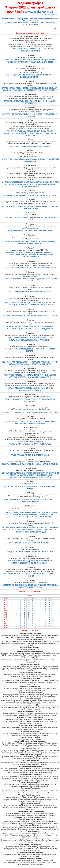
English (43, 15)
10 (49, 599)
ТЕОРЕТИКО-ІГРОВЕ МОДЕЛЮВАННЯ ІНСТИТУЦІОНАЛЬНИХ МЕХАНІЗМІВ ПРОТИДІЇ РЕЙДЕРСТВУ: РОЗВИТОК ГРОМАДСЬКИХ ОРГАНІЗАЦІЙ (30, 133)
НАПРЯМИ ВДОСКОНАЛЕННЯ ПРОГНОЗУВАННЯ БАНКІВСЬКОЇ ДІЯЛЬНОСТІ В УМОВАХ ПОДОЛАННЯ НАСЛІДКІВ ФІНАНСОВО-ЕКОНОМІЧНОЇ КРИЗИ (30, 255)
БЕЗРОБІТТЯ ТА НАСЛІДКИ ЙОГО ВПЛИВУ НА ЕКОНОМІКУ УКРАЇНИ (30, 268)
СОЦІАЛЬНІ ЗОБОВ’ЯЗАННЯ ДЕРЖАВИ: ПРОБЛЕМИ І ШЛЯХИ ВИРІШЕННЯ (30, 464)
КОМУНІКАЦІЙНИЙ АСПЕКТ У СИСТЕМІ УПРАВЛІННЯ (30, 543)
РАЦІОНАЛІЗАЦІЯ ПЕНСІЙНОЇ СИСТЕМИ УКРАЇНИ (30, 455)
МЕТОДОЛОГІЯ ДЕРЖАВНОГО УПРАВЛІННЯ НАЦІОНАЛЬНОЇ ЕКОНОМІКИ (30, 412)
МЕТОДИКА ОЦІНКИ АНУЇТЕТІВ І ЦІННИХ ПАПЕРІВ (30, 146)
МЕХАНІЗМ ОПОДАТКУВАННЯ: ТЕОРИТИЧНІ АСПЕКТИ (30, 292)
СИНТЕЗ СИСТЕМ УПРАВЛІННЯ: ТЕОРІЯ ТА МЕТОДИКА (30, 444)
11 (54, 599)
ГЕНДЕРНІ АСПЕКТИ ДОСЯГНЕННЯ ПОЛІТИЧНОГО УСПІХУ (30, 552)
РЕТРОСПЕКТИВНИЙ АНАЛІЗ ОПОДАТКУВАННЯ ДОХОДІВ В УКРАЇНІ (30, 316)
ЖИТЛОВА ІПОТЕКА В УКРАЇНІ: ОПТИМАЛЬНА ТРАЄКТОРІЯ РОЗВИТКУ (30, 195)
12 (58, 599)
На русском (53, 15)
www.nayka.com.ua (39, 12)
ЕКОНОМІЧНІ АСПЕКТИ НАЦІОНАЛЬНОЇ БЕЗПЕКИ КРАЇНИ (30, 231)
